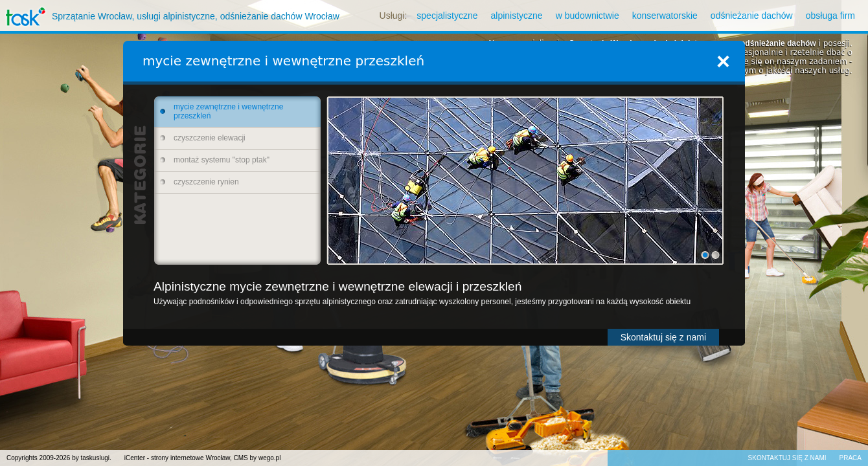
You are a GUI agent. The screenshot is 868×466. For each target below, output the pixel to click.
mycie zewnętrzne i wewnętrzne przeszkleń (228, 111)
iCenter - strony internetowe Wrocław (177, 458)
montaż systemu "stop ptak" (222, 160)
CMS (241, 458)
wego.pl (269, 458)
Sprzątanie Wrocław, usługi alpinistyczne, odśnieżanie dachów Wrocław (170, 16)
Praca (851, 458)
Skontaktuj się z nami (663, 337)
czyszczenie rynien (206, 182)
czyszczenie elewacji (210, 138)
